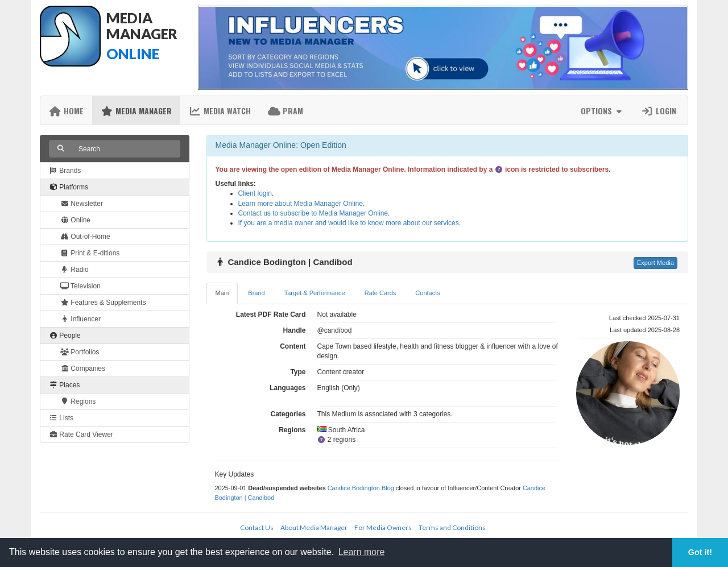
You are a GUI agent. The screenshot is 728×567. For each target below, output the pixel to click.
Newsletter (82, 204)
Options (603, 111)
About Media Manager (314, 527)
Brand (256, 293)
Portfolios (80, 352)
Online (75, 220)
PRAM (286, 111)
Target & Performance (315, 293)
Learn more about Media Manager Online (301, 204)
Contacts (427, 293)
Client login (255, 193)
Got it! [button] (700, 552)
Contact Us (257, 527)
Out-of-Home (85, 237)
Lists (61, 418)
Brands (65, 171)
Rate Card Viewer (81, 434)
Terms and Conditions (452, 527)
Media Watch (220, 111)
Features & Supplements (103, 303)
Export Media (655, 263)
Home (66, 111)
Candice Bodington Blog (361, 488)
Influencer (80, 319)
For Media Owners (383, 527)
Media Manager (136, 111)
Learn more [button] (362, 552)
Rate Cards (380, 293)
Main (222, 293)
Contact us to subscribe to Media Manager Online (313, 213)
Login (659, 111)
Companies (83, 369)
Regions (78, 402)
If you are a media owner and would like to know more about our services (349, 223)
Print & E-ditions (90, 253)
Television (80, 286)
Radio (75, 270)
